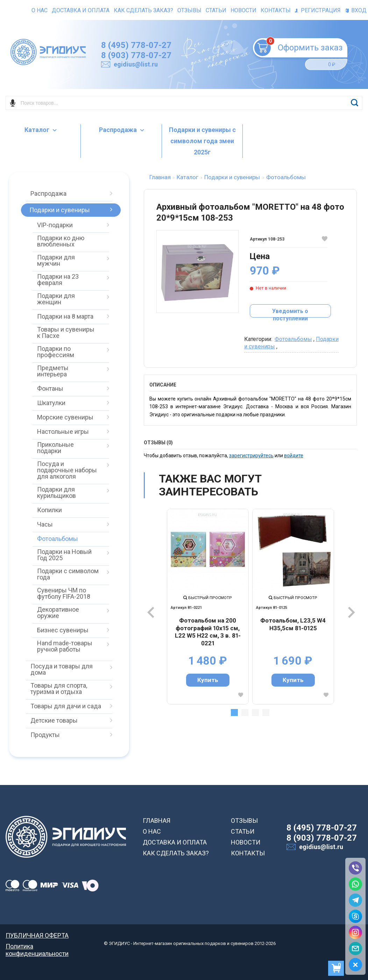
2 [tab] (245, 713)
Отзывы (189, 10)
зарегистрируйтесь (251, 456)
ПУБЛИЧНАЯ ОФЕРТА (37, 935)
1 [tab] (234, 713)
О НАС (152, 831)
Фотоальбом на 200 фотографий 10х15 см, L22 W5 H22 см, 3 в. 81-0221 (208, 632)
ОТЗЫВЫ (244, 821)
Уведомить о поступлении (290, 313)
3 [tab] (255, 713)
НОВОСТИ (246, 842)
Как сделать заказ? (143, 10)
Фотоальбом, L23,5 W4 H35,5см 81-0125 (293, 624)
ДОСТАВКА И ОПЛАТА (175, 842)
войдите (294, 456)
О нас (40, 10)
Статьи (216, 10)
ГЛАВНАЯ (157, 821)
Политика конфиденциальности (37, 946)
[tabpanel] (208, 606)
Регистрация (318, 10)
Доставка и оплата (81, 10)
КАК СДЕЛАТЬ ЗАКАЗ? (176, 853)
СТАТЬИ (243, 831)
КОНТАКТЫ (248, 853)
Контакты (276, 10)
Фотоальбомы (293, 339)
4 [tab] (266, 713)
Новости (243, 10)
